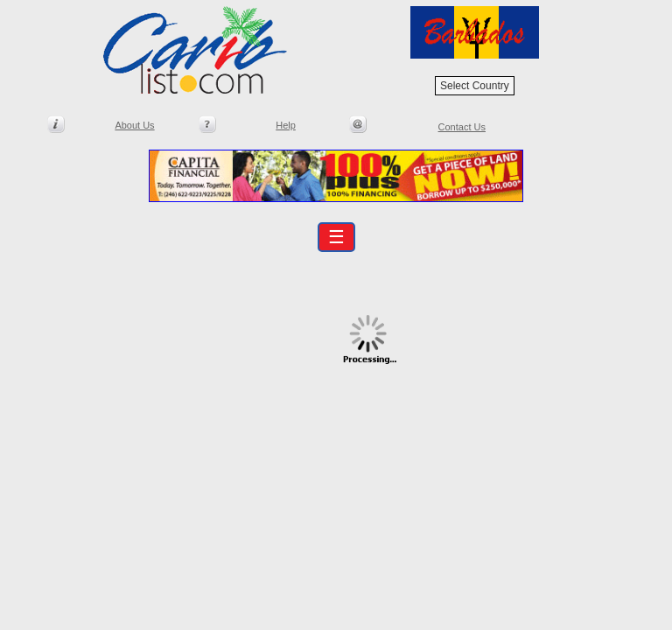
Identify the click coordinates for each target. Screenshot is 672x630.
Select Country (475, 86)
